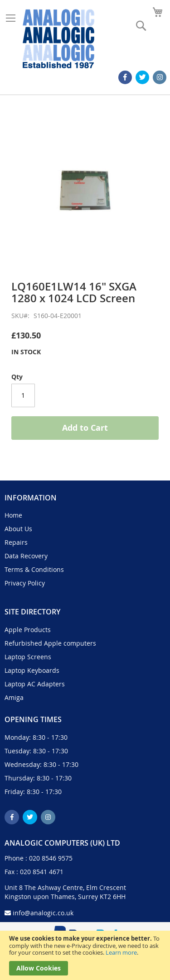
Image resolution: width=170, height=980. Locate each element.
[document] (85, 955)
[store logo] (58, 39)
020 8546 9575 (51, 858)
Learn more (121, 952)
